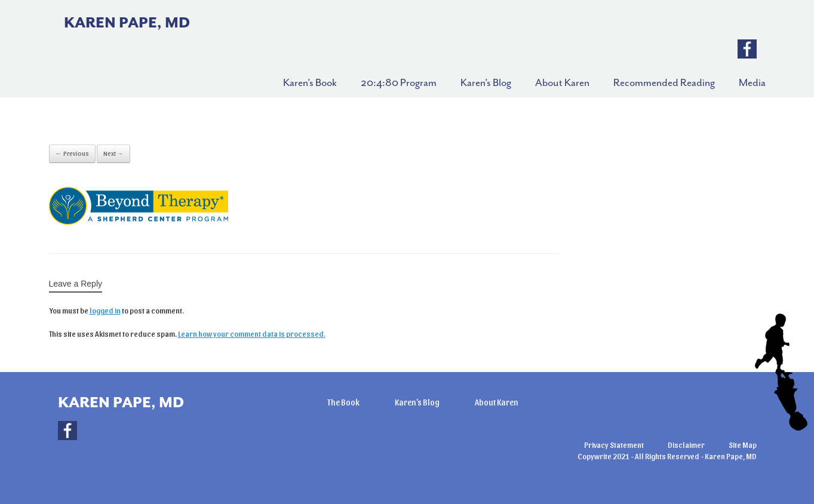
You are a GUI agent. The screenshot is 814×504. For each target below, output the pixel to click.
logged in (105, 310)
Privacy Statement (614, 445)
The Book (343, 402)
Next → (113, 153)
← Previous (72, 153)
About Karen (497, 402)
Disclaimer (686, 445)
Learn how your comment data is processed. (252, 334)
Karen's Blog (417, 402)
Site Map (743, 445)
